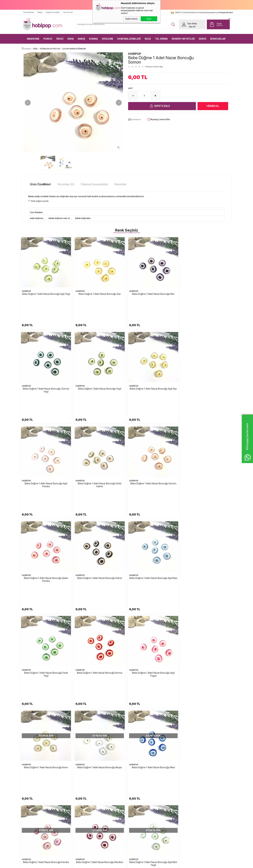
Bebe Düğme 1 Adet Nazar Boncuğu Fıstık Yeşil (46, 518)
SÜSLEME (108, 39)
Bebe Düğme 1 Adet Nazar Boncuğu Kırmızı (100, 517)
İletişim (40, 12)
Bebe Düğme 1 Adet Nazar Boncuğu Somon (46, 443)
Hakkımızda (135, 786)
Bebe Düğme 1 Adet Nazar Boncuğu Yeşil (46, 368)
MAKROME (33, 39)
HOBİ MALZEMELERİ (129, 39)
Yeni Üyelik (203, 786)
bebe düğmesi (37, 218)
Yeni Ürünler (68, 12)
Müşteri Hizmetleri (53, 12)
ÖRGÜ (60, 39)
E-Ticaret (118, 864)
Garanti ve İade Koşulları (140, 808)
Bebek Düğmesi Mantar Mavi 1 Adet (206, 752)
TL (222, 24)
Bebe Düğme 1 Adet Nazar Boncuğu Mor (153, 294)
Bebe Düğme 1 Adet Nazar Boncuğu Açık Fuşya (153, 518)
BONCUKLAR (218, 39)
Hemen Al (213, 106)
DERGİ (202, 39)
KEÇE (148, 39)
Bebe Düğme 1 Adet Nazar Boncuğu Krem (207, 517)
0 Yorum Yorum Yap (154, 67)
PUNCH (48, 39)
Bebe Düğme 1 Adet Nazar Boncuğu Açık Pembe (153, 370)
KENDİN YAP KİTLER (183, 39)
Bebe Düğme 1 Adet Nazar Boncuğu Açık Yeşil (46, 294)
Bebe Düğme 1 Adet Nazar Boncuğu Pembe (153, 591)
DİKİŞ (71, 39)
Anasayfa (168, 786)
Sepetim (168, 808)
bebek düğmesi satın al (59, 218)
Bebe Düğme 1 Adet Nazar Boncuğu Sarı (100, 294)
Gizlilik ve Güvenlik (138, 814)
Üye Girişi (192, 24)
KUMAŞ (93, 39)
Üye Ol (192, 27)
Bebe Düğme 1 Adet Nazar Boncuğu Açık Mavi (207, 443)
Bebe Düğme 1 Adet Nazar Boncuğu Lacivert (100, 666)
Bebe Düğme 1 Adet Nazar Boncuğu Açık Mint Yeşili (46, 667)
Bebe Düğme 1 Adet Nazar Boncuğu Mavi (100, 591)
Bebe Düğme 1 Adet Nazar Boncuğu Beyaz (46, 591)
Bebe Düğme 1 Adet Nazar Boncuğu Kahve (153, 443)
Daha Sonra (131, 19)
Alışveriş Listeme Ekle (159, 120)
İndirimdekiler (29, 12)
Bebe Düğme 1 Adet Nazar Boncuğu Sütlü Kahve (207, 370)
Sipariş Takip (169, 814)
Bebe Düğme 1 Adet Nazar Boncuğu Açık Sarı (100, 368)
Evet (149, 19)
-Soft (110, 864)
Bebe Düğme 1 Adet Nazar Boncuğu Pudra (153, 666)
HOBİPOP (26, 291)
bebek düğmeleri (83, 218)
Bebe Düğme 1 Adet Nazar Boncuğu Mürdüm (207, 591)
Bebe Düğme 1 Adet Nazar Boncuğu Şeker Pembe (100, 444)
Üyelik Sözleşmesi (137, 797)
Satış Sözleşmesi (136, 803)
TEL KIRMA (161, 39)
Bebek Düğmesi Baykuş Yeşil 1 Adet (99, 752)
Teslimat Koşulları (137, 791)
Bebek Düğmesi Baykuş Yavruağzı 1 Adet (152, 752)
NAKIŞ (81, 39)
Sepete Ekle (162, 106)
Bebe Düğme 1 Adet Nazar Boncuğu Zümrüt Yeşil (207, 295)
